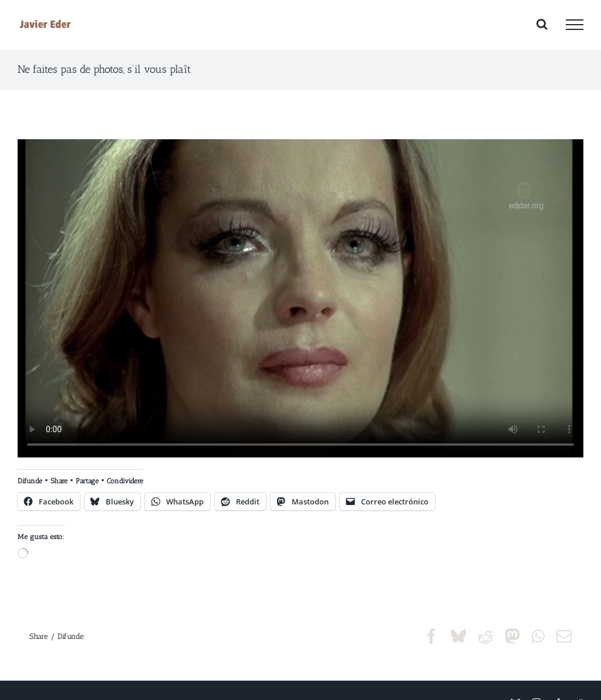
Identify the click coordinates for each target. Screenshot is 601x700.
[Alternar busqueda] (542, 24)
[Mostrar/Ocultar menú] (575, 25)
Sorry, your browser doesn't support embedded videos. (300, 298)
